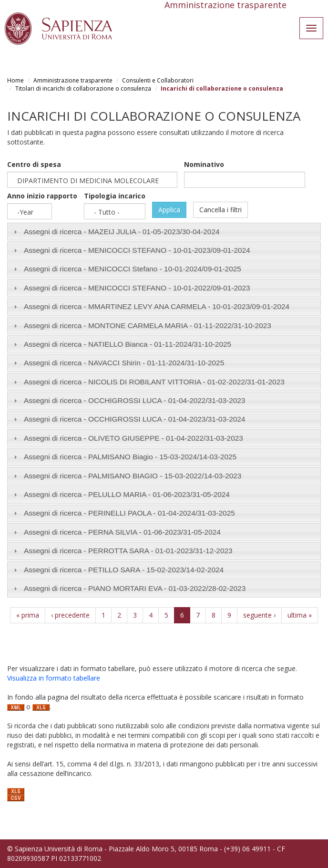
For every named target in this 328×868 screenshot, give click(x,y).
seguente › (259, 615)
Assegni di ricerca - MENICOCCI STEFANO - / (137, 250)
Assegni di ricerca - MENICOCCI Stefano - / (133, 269)
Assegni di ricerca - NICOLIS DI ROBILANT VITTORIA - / (154, 382)
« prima (28, 615)
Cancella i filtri (220, 210)
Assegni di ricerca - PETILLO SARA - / (124, 570)
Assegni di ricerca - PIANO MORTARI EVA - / (135, 588)
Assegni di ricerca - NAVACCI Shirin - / (124, 363)
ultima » (300, 615)
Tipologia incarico (115, 196)
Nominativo (204, 164)
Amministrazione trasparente (73, 80)
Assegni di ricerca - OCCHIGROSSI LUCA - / (135, 400)
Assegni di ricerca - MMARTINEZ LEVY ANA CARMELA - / (157, 306)
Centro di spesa (34, 164)
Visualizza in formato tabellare (54, 678)
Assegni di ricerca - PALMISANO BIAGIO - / (133, 476)
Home (15, 80)
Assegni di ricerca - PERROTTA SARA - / (128, 551)
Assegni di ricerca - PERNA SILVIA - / (122, 532)
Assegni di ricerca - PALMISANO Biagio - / (130, 457)
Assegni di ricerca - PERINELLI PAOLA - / (129, 513)
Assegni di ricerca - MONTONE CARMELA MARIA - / (148, 325)
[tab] (164, 232)
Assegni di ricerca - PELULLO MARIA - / (127, 494)
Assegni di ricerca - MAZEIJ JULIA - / (122, 232)
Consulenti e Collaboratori (158, 80)
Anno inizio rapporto (42, 196)
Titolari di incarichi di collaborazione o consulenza (83, 88)
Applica (169, 210)
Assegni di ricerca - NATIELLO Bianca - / (128, 344)
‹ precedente (70, 615)
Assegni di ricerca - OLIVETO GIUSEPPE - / (133, 438)
